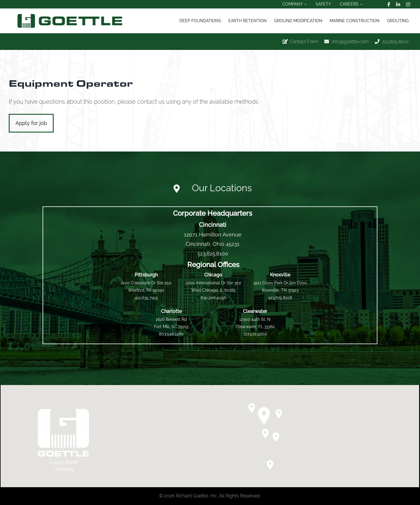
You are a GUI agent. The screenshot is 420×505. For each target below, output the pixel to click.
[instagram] (408, 4)
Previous (382, 55)
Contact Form (304, 42)
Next (402, 55)
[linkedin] (398, 4)
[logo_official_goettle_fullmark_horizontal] (70, 16)
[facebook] (389, 4)
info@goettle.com (350, 42)
